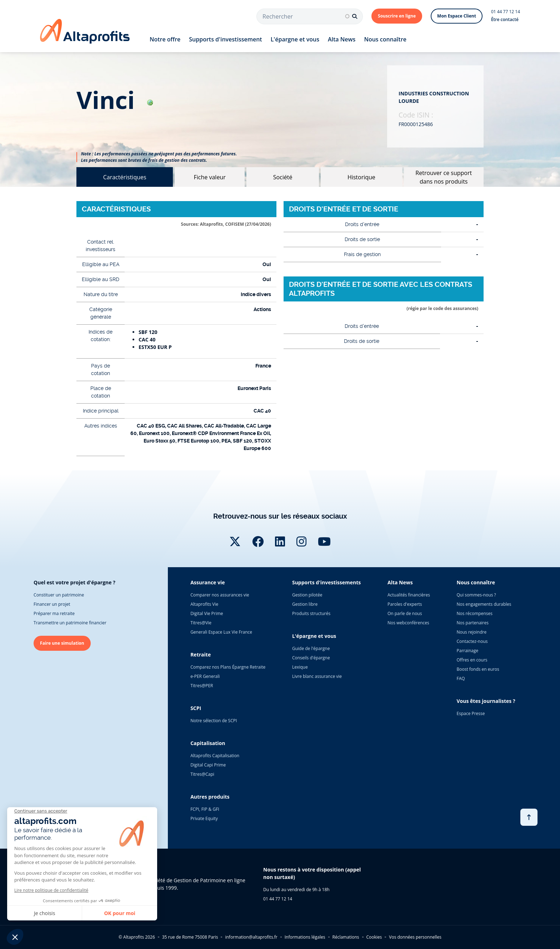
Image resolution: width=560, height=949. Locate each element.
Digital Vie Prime (207, 613)
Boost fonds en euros (478, 669)
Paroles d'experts (405, 604)
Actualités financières (409, 595)
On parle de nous (405, 613)
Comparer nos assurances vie (220, 595)
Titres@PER (202, 686)
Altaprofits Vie (204, 604)
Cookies (374, 937)
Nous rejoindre (472, 632)
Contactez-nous (472, 641)
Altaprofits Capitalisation (215, 756)
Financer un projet (52, 604)
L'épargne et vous (295, 39)
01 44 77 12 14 (506, 12)
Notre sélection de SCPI (214, 721)
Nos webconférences (408, 623)
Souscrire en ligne (397, 16)
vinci (115, 100)
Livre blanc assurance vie (317, 676)
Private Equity (204, 818)
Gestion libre (305, 604)
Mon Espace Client (457, 16)
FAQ (461, 678)
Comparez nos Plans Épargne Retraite (228, 667)
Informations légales (305, 937)
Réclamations (346, 937)
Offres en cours (472, 660)
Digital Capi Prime (208, 765)
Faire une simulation (62, 643)
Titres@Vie (201, 623)
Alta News (342, 39)
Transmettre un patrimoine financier (70, 623)
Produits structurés (311, 613)
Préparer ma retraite (54, 613)
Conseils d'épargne (311, 658)
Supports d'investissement (225, 39)
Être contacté (505, 19)
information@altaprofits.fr (251, 937)
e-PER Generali (205, 676)
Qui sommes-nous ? (476, 595)
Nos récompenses (475, 613)
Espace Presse (471, 713)
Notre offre (165, 39)
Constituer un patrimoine (59, 595)
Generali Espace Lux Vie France (221, 632)
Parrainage (468, 651)
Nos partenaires (473, 623)
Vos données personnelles (415, 937)
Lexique (300, 667)
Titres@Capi (202, 774)
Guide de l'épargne (311, 648)
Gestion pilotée (307, 595)
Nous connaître (385, 39)
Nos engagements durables (484, 604)
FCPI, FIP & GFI (205, 809)
